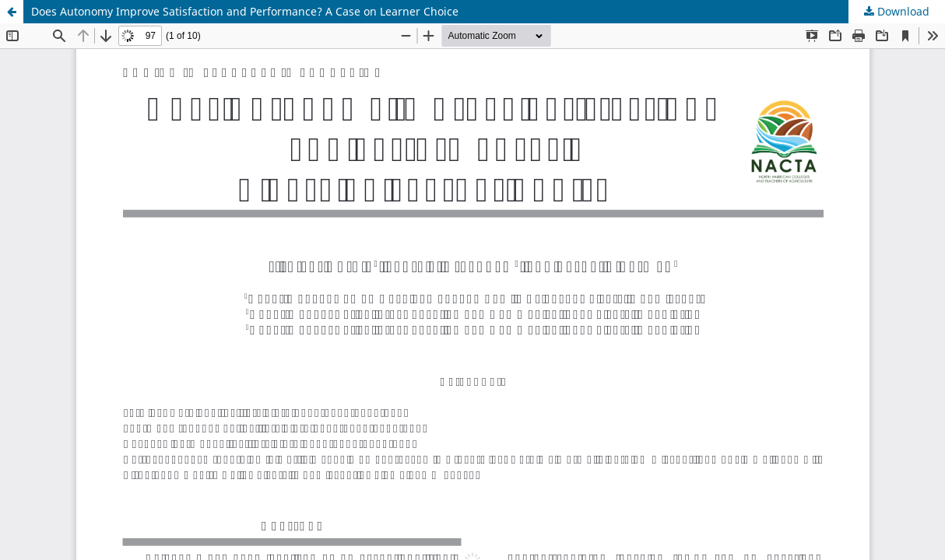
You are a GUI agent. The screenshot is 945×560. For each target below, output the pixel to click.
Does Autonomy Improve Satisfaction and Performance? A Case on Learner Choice (245, 11)
